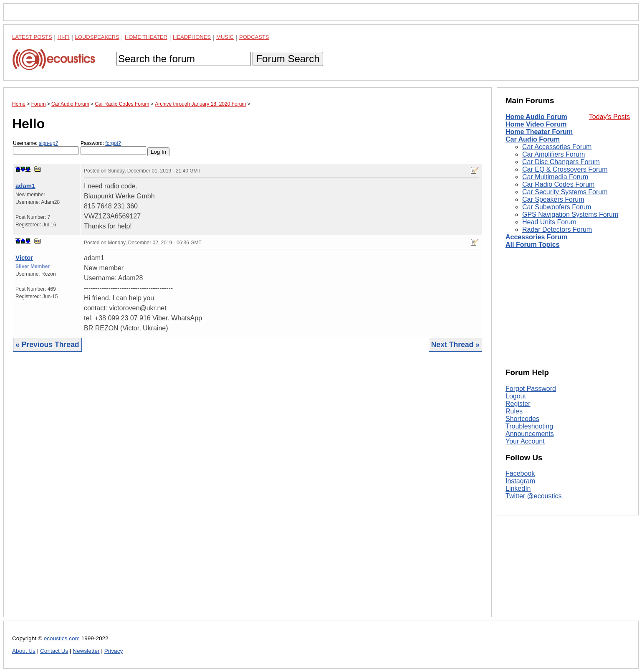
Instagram (520, 481)
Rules (514, 411)
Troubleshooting (529, 426)
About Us (24, 651)
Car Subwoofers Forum (557, 207)
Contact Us (54, 651)
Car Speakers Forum (553, 199)
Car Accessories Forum (557, 147)
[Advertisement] (248, 491)
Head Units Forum (549, 222)
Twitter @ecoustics (534, 496)
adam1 (25, 186)
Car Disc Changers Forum (561, 162)
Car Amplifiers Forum (554, 154)
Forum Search (288, 59)
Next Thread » (455, 345)
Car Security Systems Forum (565, 192)
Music (225, 37)
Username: (46, 148)
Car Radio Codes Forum (558, 184)
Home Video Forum (536, 124)
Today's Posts (609, 117)
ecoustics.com (62, 638)
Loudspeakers (97, 37)
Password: (113, 148)
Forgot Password (531, 389)
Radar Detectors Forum (557, 229)
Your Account (525, 441)
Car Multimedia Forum (555, 177)
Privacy (114, 651)
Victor (24, 257)
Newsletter (86, 651)
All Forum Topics (532, 245)
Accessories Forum (537, 237)
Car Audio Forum (533, 139)
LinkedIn (518, 488)
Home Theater (146, 37)
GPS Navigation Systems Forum (570, 214)
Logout (516, 396)
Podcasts (254, 37)
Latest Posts (32, 37)
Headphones (192, 37)
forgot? (113, 143)
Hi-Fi (64, 37)
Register (518, 404)
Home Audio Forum (536, 117)
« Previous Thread (47, 345)
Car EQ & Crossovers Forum (565, 169)
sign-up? (48, 143)
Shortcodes (522, 419)
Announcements (530, 434)
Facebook (520, 473)
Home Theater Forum (539, 132)
